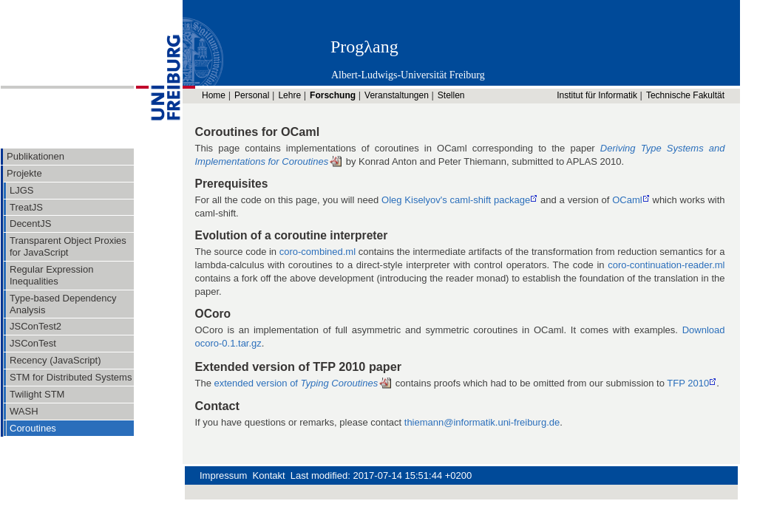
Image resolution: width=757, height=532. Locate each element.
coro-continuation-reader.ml (666, 265)
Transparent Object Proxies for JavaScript (68, 246)
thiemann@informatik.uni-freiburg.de (482, 422)
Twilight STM (37, 394)
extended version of (296, 383)
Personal (252, 95)
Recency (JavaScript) (55, 360)
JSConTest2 (35, 326)
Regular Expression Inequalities (51, 275)
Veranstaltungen (397, 95)
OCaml (627, 200)
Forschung (333, 95)
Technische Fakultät (685, 95)
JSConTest (33, 343)
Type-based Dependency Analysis (63, 304)
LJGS (22, 190)
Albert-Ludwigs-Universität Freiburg (408, 75)
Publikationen (35, 156)
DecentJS (30, 224)
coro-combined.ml (318, 252)
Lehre (289, 95)
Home (214, 95)
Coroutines (33, 428)
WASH (24, 411)
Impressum (223, 475)
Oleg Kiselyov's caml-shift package (456, 200)
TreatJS (26, 207)
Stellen (451, 95)
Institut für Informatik (597, 95)
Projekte (24, 173)
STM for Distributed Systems (71, 377)
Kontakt (269, 475)
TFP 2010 (688, 383)
